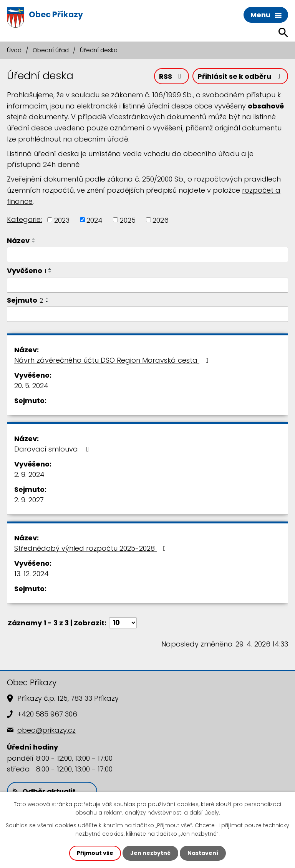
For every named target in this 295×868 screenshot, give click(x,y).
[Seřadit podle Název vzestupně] (34, 239)
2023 (62, 220)
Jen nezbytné (150, 853)
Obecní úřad (51, 50)
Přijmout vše (95, 853)
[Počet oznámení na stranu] (123, 623)
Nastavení (203, 853)
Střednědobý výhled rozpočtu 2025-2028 (92, 548)
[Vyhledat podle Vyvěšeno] (147, 285)
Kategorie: (24, 219)
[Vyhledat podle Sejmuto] (147, 314)
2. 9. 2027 (29, 500)
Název (18, 241)
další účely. (205, 813)
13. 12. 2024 (31, 574)
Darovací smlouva (53, 449)
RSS (172, 76)
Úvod (14, 50)
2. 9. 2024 (29, 474)
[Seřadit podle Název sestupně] (34, 242)
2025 (128, 220)
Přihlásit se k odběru (240, 76)
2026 (161, 220)
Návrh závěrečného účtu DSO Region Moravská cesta (113, 360)
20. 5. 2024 (31, 386)
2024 (94, 220)
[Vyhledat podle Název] (147, 255)
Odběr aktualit (44, 791)
